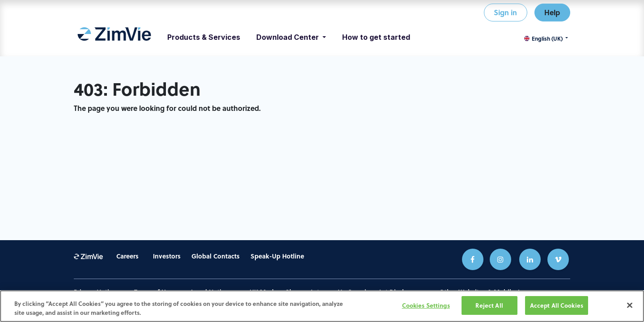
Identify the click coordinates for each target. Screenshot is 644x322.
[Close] (630, 306)
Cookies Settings (426, 307)
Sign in (505, 12)
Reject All (489, 307)
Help (552, 12)
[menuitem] (114, 37)
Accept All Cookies (557, 307)
